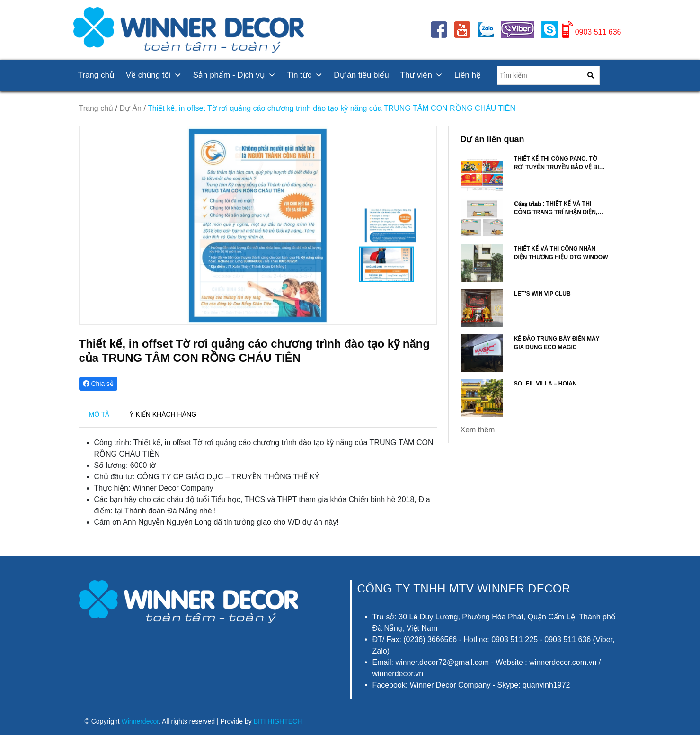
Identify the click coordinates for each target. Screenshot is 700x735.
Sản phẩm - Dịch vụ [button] (235, 75)
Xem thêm (478, 430)
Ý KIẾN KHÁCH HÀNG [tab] (163, 414)
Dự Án (130, 108)
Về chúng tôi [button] (154, 75)
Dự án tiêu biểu (361, 75)
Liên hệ (468, 75)
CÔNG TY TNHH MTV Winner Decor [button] (464, 588)
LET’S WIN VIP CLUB (542, 294)
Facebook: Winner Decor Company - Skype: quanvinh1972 (471, 685)
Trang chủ (96, 75)
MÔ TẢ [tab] (99, 414)
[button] (425, 225)
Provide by (261, 721)
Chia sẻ (98, 384)
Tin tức (305, 75)
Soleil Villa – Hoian (545, 384)
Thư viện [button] (422, 75)
